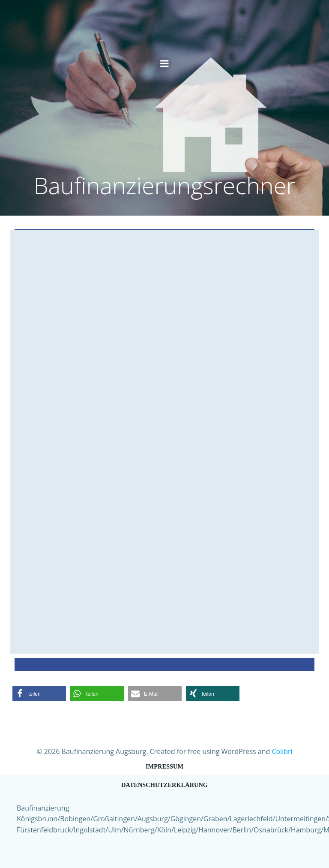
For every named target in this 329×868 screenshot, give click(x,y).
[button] (39, 694)
